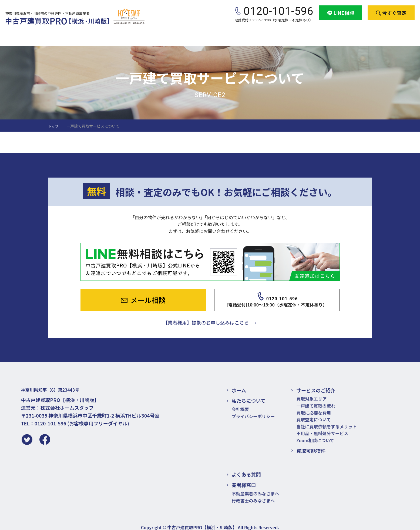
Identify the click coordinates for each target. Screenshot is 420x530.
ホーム (239, 384)
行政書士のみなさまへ (253, 495)
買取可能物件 (230, 32)
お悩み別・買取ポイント (283, 32)
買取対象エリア (311, 393)
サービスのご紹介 (136, 32)
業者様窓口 (372, 32)
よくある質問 (335, 32)
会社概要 (405, 32)
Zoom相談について (315, 435)
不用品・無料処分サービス (322, 428)
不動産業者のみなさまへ (256, 488)
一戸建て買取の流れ (316, 400)
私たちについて (249, 395)
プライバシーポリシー (253, 410)
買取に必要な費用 (314, 407)
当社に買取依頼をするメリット (327, 421)
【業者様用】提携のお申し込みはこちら (206, 316)
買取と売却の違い (186, 32)
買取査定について (314, 414)
